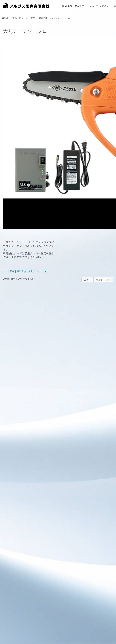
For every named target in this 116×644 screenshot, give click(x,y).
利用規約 (18, 635)
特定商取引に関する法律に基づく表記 (87, 635)
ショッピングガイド (98, 6)
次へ (65, 608)
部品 (13, 271)
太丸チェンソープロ (40, 271)
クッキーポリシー (57, 635)
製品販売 (67, 6)
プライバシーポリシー (36, 635)
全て (5, 271)
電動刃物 (22, 271)
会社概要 (6, 635)
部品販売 (79, 6)
